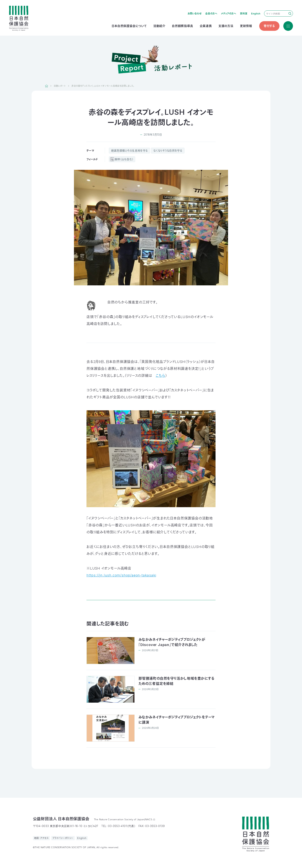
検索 (290, 13)
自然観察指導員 (183, 26)
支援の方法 (226, 26)
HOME (47, 86)
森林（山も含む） (124, 159)
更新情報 (246, 26)
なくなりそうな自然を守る (168, 150)
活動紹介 (159, 26)
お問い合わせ (195, 14)
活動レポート (60, 86)
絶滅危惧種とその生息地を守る (129, 150)
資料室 (244, 14)
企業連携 (206, 26)
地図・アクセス (42, 838)
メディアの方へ (229, 14)
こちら (160, 376)
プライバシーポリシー (63, 838)
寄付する (269, 26)
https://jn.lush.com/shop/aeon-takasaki (121, 575)
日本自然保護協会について (129, 26)
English (256, 14)
